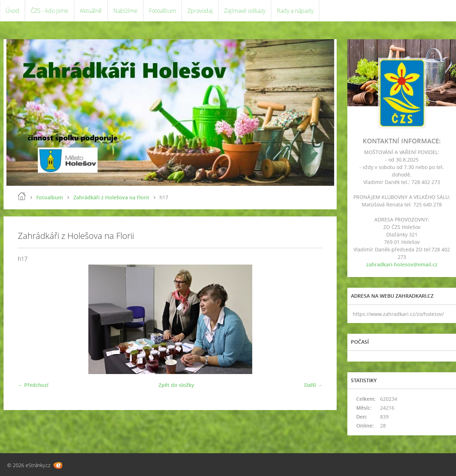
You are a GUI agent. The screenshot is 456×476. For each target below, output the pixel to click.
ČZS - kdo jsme (50, 11)
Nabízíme (125, 11)
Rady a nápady (295, 11)
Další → (313, 385)
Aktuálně (91, 11)
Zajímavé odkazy (245, 11)
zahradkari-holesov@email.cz (402, 264)
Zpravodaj (200, 11)
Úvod (12, 11)
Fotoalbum (162, 11)
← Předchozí (33, 385)
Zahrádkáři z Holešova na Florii (111, 197)
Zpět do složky (176, 385)
